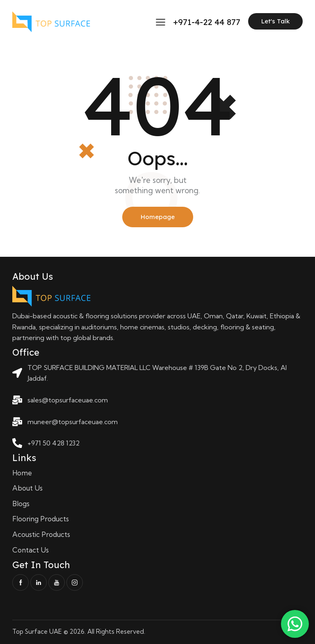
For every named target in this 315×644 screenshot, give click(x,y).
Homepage (158, 217)
